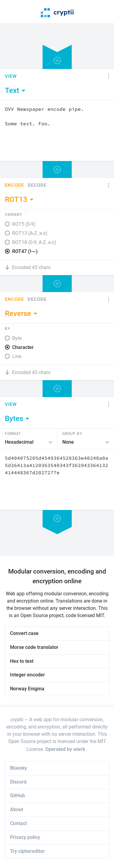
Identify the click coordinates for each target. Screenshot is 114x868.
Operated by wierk (66, 749)
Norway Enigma (27, 689)
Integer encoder (28, 675)
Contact (18, 823)
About (17, 809)
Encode (14, 185)
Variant (14, 214)
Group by (72, 433)
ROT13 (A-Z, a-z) (30, 233)
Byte (17, 338)
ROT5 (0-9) (24, 224)
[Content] (57, 131)
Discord (18, 782)
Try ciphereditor (27, 851)
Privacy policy (25, 837)
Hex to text (22, 661)
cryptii (17, 720)
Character (23, 347)
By (7, 328)
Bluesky (19, 768)
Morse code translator (34, 647)
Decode (37, 185)
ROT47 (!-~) (25, 251)
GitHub (17, 796)
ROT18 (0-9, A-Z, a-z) (34, 242)
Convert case (24, 633)
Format (13, 433)
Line (17, 356)
